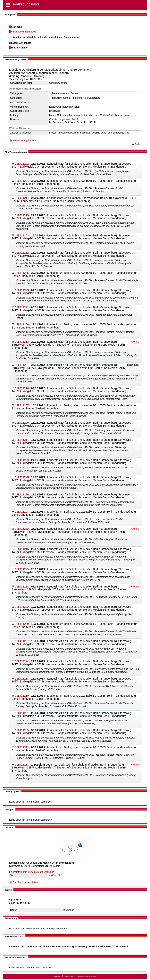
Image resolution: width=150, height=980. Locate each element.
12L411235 (22, 730)
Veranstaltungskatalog (24, 32)
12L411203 (22, 235)
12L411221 (22, 307)
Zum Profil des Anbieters (25, 882)
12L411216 (22, 388)
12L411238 (22, 679)
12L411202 (22, 164)
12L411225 (22, 569)
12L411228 (22, 477)
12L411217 (22, 198)
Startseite (17, 27)
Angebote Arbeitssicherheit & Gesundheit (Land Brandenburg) (46, 37)
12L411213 (22, 342)
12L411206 (22, 324)
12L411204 (22, 181)
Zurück (138, 144)
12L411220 (22, 423)
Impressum (69, 976)
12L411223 (22, 290)
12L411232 (22, 529)
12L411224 (22, 661)
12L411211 (22, 747)
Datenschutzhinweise (87, 976)
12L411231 (22, 713)
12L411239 (22, 460)
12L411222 (22, 607)
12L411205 (22, 273)
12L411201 (22, 365)
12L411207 (22, 405)
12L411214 (22, 440)
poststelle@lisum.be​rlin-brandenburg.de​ (33, 872)
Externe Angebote (21, 43)
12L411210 (22, 696)
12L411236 (22, 494)
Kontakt (57, 976)
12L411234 (22, 587)
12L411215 (22, 549)
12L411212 (22, 253)
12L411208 (22, 512)
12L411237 (22, 641)
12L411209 (22, 624)
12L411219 (22, 215)
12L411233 (22, 765)
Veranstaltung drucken (24, 141)
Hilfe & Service (19, 48)
